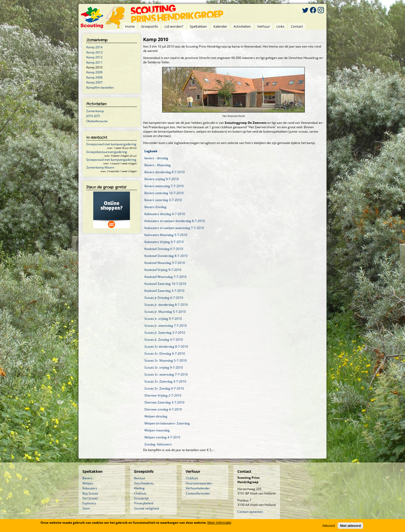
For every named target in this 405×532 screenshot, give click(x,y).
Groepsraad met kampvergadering (111, 144)
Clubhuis (140, 493)
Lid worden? (174, 26)
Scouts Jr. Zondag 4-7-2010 (164, 340)
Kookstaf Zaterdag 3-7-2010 (164, 291)
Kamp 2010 (94, 67)
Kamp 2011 (94, 62)
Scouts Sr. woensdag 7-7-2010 (166, 374)
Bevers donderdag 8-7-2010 (165, 172)
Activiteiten (242, 26)
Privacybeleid (144, 503)
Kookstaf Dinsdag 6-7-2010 (164, 249)
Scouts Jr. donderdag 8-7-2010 (166, 305)
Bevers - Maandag (158, 165)
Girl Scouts (90, 498)
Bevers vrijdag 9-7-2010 (162, 179)
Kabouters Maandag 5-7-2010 (166, 235)
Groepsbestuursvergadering (107, 152)
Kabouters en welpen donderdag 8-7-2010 (175, 221)
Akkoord (329, 526)
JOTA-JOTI (93, 116)
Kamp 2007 (94, 82)
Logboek (151, 151)
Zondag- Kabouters (158, 444)
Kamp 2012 (94, 57)
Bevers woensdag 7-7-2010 (164, 186)
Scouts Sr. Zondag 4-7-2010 (164, 388)
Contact (297, 26)
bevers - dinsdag (156, 158)
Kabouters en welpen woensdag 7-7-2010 (174, 228)
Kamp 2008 (94, 77)
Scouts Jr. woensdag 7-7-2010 (166, 326)
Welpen (88, 483)
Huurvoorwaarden (199, 483)
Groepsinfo (150, 26)
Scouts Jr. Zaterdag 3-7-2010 (165, 333)
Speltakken (198, 26)
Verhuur (264, 26)
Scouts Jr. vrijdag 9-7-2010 (163, 319)
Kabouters (90, 488)
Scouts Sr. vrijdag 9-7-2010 (164, 367)
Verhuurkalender (198, 488)
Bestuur (140, 478)
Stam (86, 508)
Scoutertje (141, 498)
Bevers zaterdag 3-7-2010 (163, 200)
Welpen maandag (157, 430)
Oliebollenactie (97, 121)
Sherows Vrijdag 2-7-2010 (163, 395)
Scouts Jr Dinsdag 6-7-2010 (164, 298)
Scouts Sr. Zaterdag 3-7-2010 (165, 381)
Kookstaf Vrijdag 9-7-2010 (163, 270)
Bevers (87, 478)
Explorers (89, 503)
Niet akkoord (350, 526)
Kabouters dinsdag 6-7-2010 (165, 214)
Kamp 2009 (94, 72)
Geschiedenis (144, 483)
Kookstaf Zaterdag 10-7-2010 (165, 284)
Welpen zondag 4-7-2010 (162, 437)
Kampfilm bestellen (100, 88)
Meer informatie (219, 523)
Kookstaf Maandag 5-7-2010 (165, 263)
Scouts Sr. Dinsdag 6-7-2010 (165, 354)
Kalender (220, 26)
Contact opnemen (250, 512)
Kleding (139, 488)
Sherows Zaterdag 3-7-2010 (164, 402)
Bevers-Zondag (155, 207)
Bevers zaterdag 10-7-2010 (164, 193)
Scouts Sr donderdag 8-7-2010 (166, 347)
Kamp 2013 (94, 52)
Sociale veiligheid (146, 508)
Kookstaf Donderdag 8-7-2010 (166, 256)
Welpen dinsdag (156, 416)
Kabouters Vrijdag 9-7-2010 (164, 242)
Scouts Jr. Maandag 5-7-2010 (165, 312)
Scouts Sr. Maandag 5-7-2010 (166, 360)
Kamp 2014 (94, 47)
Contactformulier (198, 493)
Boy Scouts (90, 493)
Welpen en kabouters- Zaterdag (167, 423)
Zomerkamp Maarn (100, 167)
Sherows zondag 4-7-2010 (163, 409)
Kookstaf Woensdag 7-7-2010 (165, 277)
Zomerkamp (95, 111)
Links (280, 26)
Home (130, 26)
